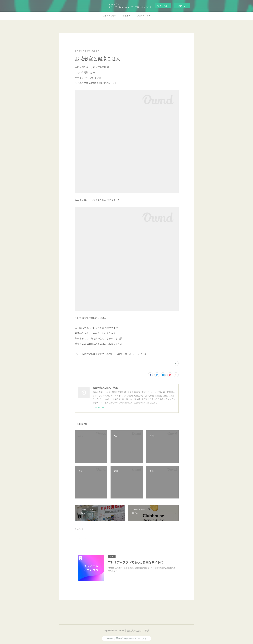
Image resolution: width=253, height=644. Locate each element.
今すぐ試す (163, 6)
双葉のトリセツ (109, 16)
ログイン (182, 6)
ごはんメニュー (144, 16)
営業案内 (126, 16)
